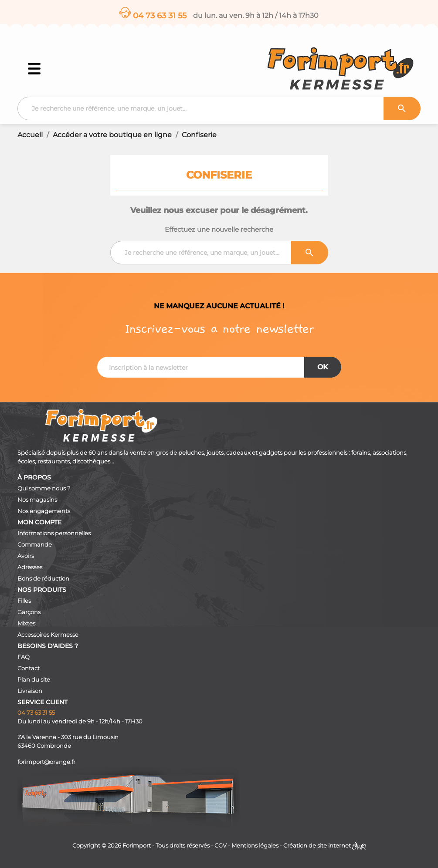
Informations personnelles (54, 533)
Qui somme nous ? (44, 488)
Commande (35, 545)
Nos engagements (44, 511)
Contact (29, 668)
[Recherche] (219, 108)
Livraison (30, 691)
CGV (221, 846)
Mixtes (26, 623)
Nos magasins (37, 500)
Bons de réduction (43, 579)
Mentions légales (255, 846)
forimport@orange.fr (46, 762)
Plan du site (34, 680)
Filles (24, 601)
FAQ (24, 657)
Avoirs (26, 556)
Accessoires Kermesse (48, 635)
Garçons (29, 612)
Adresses (30, 567)
